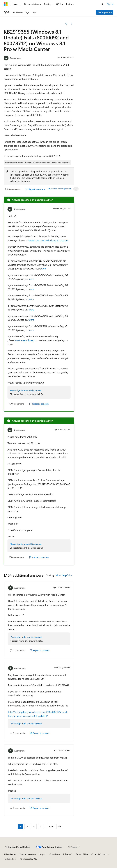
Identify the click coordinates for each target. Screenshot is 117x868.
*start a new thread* (25, 340)
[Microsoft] (6, 4)
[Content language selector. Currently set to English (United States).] (18, 847)
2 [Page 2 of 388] (27, 826)
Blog (42, 854)
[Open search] (103, 4)
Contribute (55, 854)
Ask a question (105, 12)
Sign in (110, 4)
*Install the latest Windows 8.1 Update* (48, 240)
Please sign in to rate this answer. (26, 390)
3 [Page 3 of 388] (34, 826)
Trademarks (9, 859)
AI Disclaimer (10, 854)
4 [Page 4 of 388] (41, 826)
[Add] (66, 24)
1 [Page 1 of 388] (20, 826)
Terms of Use (82, 854)
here (43, 268)
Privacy (67, 854)
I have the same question (60, 189)
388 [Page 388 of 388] (51, 826)
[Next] (60, 826)
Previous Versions (28, 854)
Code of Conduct (99, 854)
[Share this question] (72, 24)
